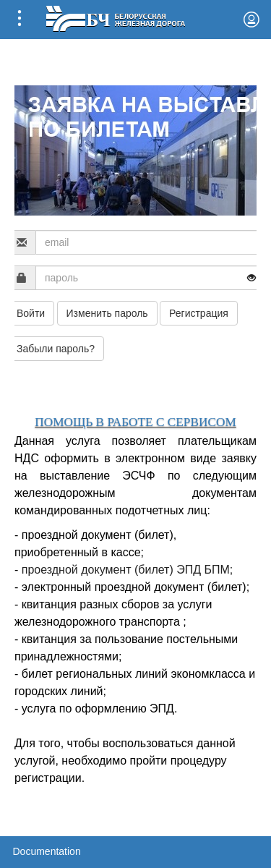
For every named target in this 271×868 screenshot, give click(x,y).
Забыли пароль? (56, 349)
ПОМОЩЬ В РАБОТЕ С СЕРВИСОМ (135, 422)
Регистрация (199, 313)
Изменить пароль (107, 313)
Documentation (47, 851)
